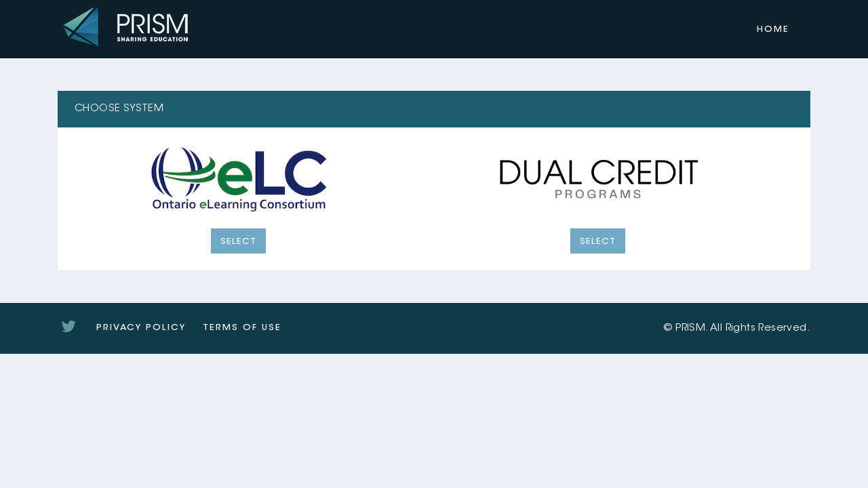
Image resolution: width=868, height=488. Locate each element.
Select (238, 242)
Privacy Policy (141, 328)
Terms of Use (242, 328)
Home (773, 29)
